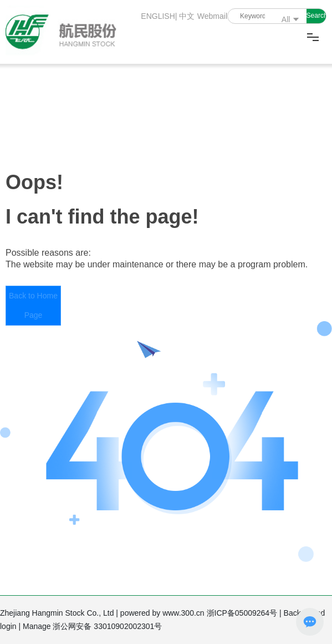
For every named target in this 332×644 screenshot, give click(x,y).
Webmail (212, 16)
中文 (187, 16)
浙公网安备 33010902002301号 (108, 626)
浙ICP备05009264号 (243, 613)
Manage (38, 626)
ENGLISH (157, 16)
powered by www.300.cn (164, 613)
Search (316, 16)
